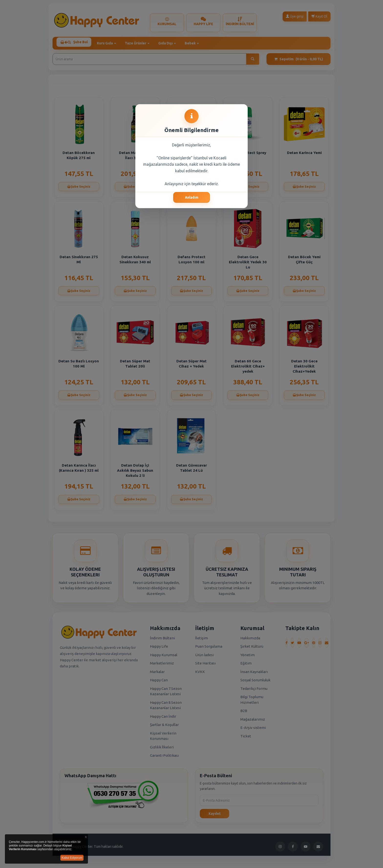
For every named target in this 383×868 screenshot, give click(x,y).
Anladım (192, 197)
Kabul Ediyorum (72, 858)
